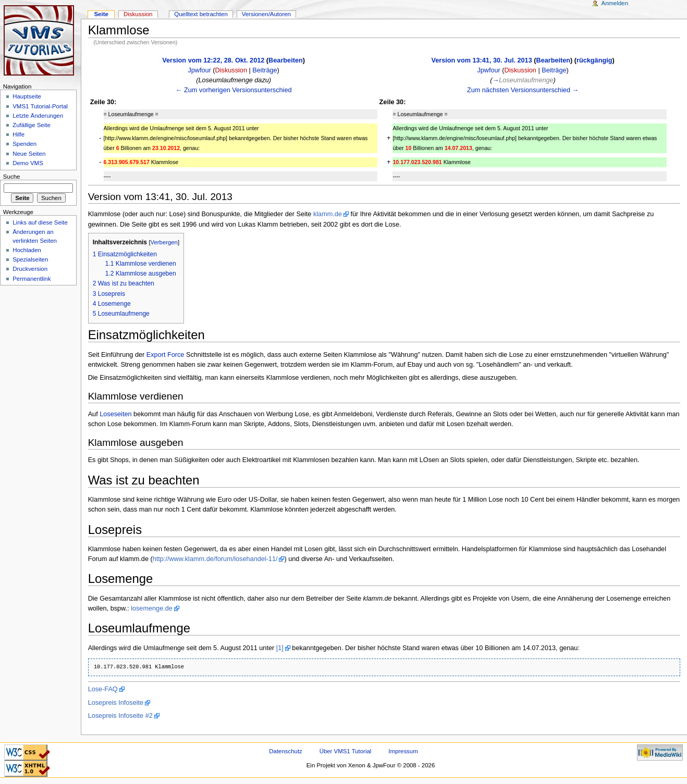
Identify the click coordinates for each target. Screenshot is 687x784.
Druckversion (30, 269)
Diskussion (231, 70)
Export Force (165, 355)
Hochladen (27, 250)
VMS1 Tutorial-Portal (40, 106)
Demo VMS (28, 163)
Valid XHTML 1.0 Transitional (27, 769)
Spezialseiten (30, 259)
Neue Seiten (29, 154)
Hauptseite (27, 96)
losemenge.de (152, 608)
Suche (12, 177)
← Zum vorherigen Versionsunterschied (234, 90)
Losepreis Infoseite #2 (120, 716)
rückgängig (594, 60)
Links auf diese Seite (40, 222)
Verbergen (164, 242)
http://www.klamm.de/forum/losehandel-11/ (215, 559)
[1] (280, 648)
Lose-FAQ (103, 689)
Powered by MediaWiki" (660, 752)
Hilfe (19, 134)
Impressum (403, 751)
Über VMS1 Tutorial (346, 751)
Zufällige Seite (32, 125)
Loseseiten (115, 414)
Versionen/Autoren (266, 14)
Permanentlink (32, 279)
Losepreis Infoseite (116, 703)
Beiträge (265, 70)
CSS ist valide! (27, 752)
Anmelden (615, 3)
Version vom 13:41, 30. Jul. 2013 (481, 60)
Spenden (24, 144)
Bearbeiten (286, 60)
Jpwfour (199, 70)
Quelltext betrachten (201, 14)
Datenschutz (286, 751)
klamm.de (328, 214)
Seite (101, 14)
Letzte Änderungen (38, 116)
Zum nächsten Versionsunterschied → (523, 90)
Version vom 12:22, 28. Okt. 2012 (213, 60)
